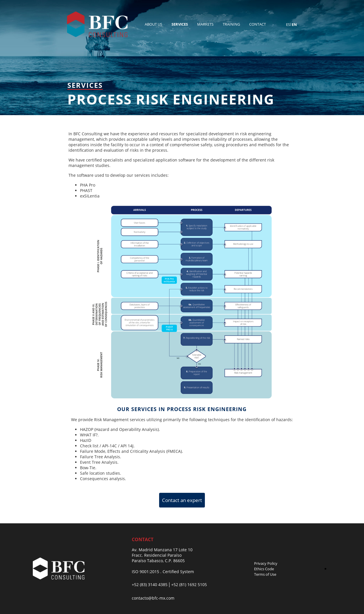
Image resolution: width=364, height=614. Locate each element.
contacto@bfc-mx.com (153, 598)
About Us (154, 24)
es (288, 24)
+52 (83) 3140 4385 (150, 584)
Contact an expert (182, 500)
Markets (205, 24)
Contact (258, 24)
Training (231, 24)
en (294, 24)
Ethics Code (264, 569)
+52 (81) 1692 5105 (189, 584)
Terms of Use (265, 574)
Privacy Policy (266, 563)
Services (180, 24)
